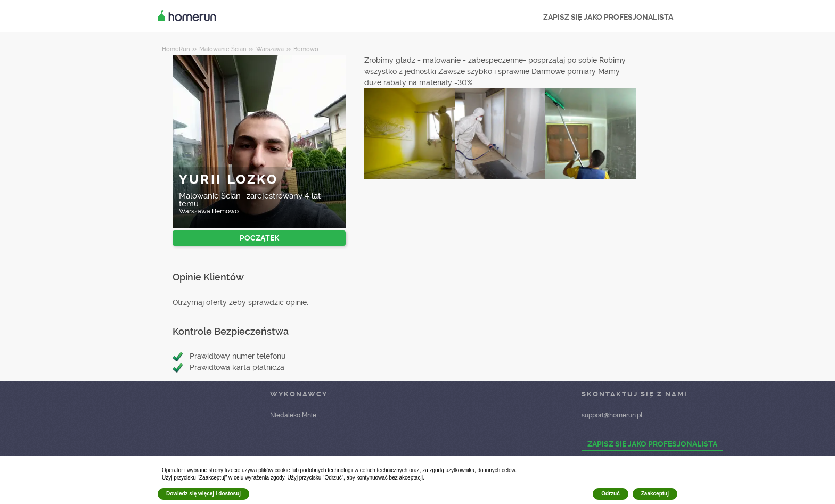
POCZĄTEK (259, 238)
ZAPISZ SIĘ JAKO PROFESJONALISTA (608, 17)
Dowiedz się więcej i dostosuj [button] (203, 494)
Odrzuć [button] (610, 494)
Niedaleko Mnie (293, 415)
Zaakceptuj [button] (655, 494)
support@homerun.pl (612, 415)
